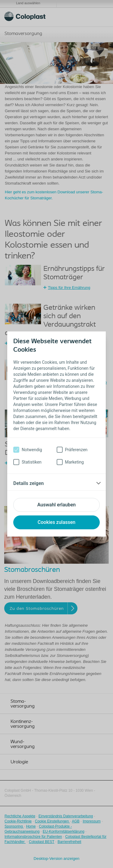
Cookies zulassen (56, 522)
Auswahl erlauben (56, 505)
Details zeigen (28, 483)
